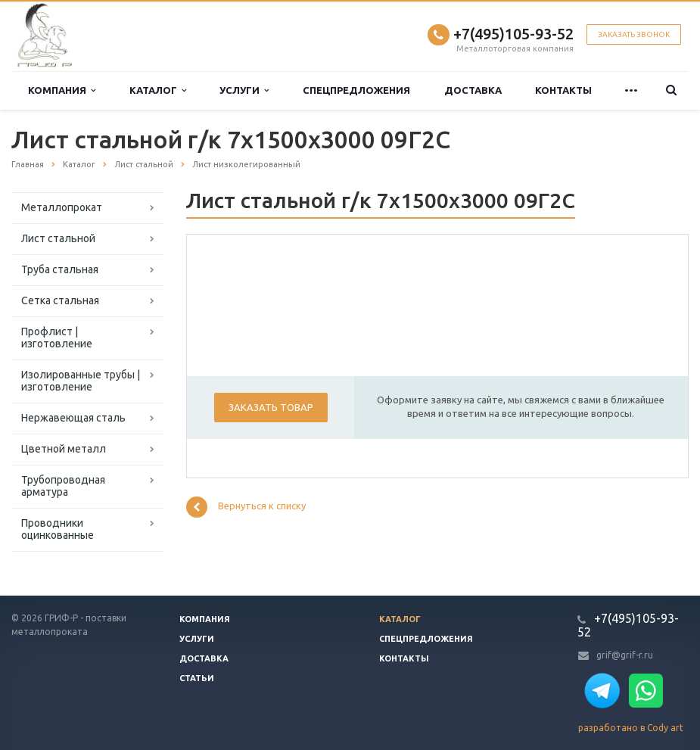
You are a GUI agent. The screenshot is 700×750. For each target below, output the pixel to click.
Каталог (158, 90)
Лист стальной (58, 238)
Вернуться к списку (246, 507)
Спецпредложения (356, 90)
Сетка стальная (60, 300)
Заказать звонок (634, 34)
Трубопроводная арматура (63, 486)
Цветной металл (64, 449)
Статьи (197, 678)
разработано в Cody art (631, 728)
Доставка (473, 90)
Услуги (244, 90)
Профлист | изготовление (57, 338)
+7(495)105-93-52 (513, 34)
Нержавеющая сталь (73, 418)
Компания (62, 90)
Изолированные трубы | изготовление (81, 381)
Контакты (563, 90)
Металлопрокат (62, 207)
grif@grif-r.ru (625, 655)
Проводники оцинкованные (58, 529)
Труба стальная (60, 269)
